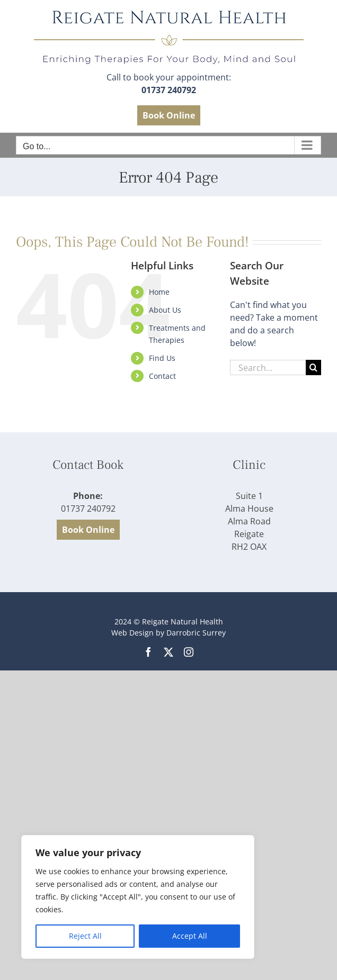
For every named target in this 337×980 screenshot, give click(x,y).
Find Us (162, 358)
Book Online (169, 115)
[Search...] (268, 367)
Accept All (190, 936)
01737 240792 (169, 90)
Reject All (85, 936)
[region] (138, 897)
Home (159, 292)
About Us (165, 310)
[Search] (313, 367)
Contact (162, 376)
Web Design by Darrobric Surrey (169, 633)
